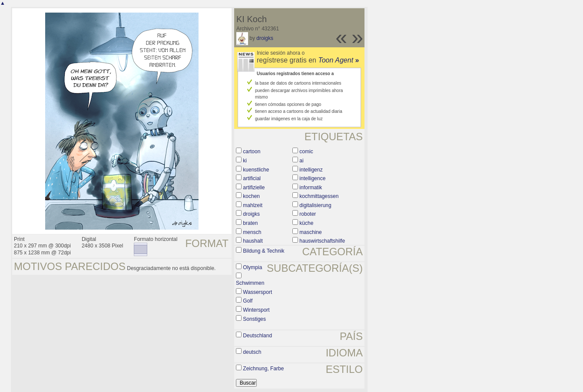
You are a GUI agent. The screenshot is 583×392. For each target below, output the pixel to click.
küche (306, 223)
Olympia (252, 267)
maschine (310, 232)
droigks (265, 38)
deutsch (252, 352)
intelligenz (311, 170)
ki (245, 161)
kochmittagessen (319, 196)
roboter (308, 214)
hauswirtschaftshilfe (322, 241)
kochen (251, 196)
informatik (311, 188)
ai (301, 161)
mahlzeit (253, 205)
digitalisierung (315, 205)
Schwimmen (250, 283)
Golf (248, 301)
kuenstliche (256, 170)
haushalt (253, 241)
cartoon (252, 152)
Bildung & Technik (263, 251)
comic (306, 152)
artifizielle (254, 188)
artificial (252, 178)
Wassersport (257, 292)
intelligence (312, 178)
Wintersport (256, 310)
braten (250, 223)
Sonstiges (254, 319)
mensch (252, 232)
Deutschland (257, 336)
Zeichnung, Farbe (263, 369)
